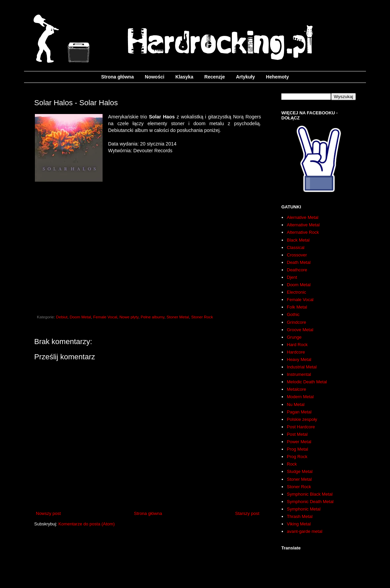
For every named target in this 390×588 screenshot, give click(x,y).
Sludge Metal (300, 471)
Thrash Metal (300, 516)
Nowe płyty (129, 317)
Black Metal (298, 240)
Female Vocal (105, 317)
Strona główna (117, 77)
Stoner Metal (178, 317)
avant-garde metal (305, 531)
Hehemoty (278, 77)
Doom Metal (80, 317)
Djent (292, 277)
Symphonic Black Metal (310, 494)
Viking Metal (299, 524)
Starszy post (247, 513)
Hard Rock (297, 345)
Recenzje (215, 77)
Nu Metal (296, 404)
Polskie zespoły (302, 419)
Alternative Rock (303, 232)
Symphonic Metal (304, 509)
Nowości (155, 77)
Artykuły (245, 77)
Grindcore (296, 322)
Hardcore (296, 352)
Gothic (293, 314)
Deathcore (297, 270)
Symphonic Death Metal (310, 502)
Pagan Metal (299, 412)
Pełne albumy (152, 317)
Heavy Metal (299, 359)
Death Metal (299, 262)
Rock (292, 464)
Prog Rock (297, 457)
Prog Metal (297, 449)
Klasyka (184, 77)
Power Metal (299, 442)
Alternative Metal (303, 225)
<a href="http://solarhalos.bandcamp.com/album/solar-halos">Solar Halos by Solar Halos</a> (148, 246)
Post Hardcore (301, 427)
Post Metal (297, 434)
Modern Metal (300, 397)
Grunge (294, 337)
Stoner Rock (202, 317)
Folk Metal (297, 307)
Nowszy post (48, 513)
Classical (296, 247)
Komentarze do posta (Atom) (87, 524)
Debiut (62, 317)
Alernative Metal (302, 217)
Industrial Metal (302, 367)
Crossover (297, 255)
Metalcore (296, 389)
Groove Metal (300, 330)
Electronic (296, 292)
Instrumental (299, 374)
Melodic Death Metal (307, 382)
